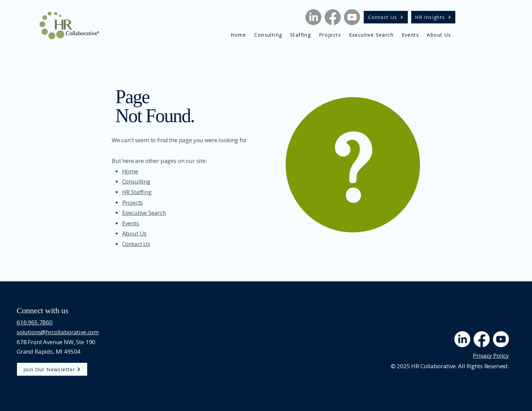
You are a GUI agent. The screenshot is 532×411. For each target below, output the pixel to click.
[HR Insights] (433, 17)
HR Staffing (137, 192)
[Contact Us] (386, 17)
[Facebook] (333, 17)
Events (131, 223)
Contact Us (136, 244)
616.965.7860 (35, 322)
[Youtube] (352, 17)
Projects (133, 202)
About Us (135, 233)
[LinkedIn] (313, 17)
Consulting (136, 181)
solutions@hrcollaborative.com (58, 332)
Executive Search (144, 213)
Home (130, 171)
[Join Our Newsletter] (52, 369)
